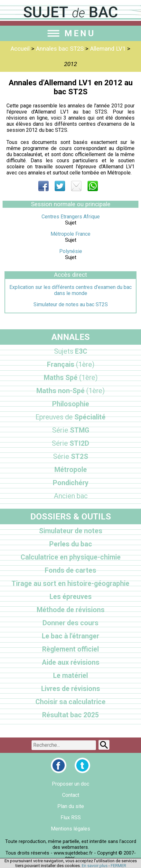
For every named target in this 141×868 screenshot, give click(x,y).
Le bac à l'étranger (70, 636)
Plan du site (71, 806)
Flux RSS (71, 817)
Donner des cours (70, 623)
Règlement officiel (70, 649)
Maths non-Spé (70, 391)
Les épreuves (71, 597)
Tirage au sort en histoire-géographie (70, 583)
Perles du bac (71, 544)
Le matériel (70, 675)
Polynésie (71, 251)
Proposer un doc (70, 784)
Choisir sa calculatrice (70, 702)
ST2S (71, 456)
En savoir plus (95, 866)
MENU (70, 33)
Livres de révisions (71, 689)
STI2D (70, 443)
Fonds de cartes (70, 570)
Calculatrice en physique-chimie (71, 557)
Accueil (20, 49)
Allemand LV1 (108, 49)
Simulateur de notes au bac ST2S (71, 304)
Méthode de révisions (71, 610)
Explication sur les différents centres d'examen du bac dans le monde (70, 290)
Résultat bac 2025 (70, 715)
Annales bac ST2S (60, 49)
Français (71, 364)
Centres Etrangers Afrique (71, 217)
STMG (71, 430)
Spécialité (70, 417)
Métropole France (70, 234)
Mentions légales (70, 829)
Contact (71, 795)
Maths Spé (71, 378)
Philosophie (71, 404)
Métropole (71, 470)
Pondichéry (71, 483)
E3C (71, 351)
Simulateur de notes (71, 531)
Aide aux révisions (71, 662)
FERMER (118, 866)
